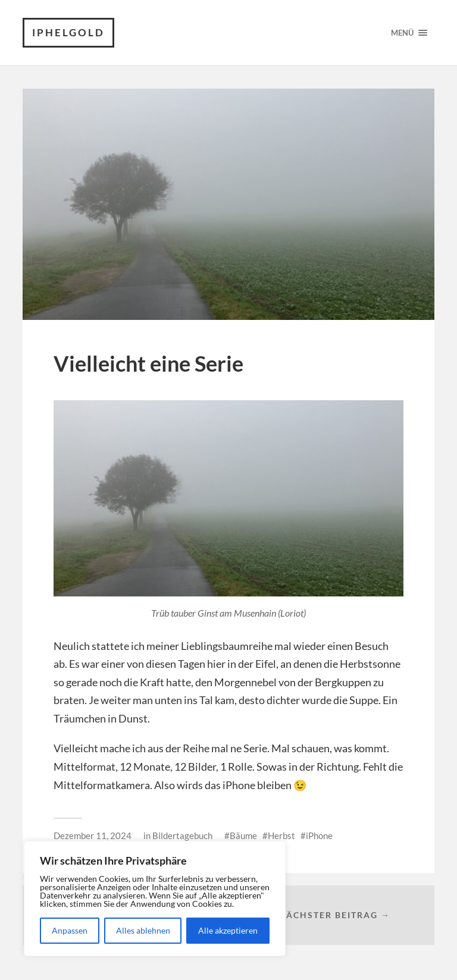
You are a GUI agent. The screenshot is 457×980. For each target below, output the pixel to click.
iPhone (319, 835)
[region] (155, 899)
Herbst (281, 835)
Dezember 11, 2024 (93, 835)
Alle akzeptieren (228, 930)
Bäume (243, 835)
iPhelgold (68, 32)
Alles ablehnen (143, 930)
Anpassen (70, 930)
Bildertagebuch (182, 835)
